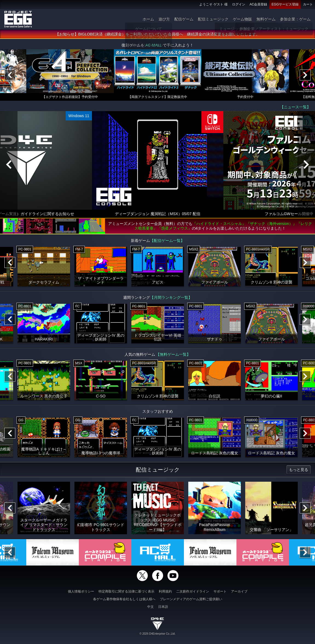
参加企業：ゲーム (295, 19)
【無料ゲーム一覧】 (173, 354)
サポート (220, 591)
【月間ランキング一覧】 (171, 298)
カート (308, 4)
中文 (151, 607)
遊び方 (164, 19)
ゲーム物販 (242, 19)
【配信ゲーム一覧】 (167, 241)
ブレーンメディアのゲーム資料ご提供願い (191, 599)
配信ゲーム (184, 19)
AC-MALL (154, 45)
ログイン (239, 4)
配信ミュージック (213, 19)
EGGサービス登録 (285, 4)
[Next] (305, 75)
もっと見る (299, 470)
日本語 (163, 607)
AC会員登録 (258, 4)
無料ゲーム (266, 19)
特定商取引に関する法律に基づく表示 (126, 591)
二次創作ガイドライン (193, 591)
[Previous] (10, 75)
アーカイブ (239, 591)
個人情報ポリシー (81, 591)
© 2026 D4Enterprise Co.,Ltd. (157, 634)
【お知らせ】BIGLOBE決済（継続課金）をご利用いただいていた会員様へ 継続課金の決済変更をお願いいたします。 (157, 34)
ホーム (148, 19)
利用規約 (165, 591)
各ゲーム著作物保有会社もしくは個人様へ (124, 599)
